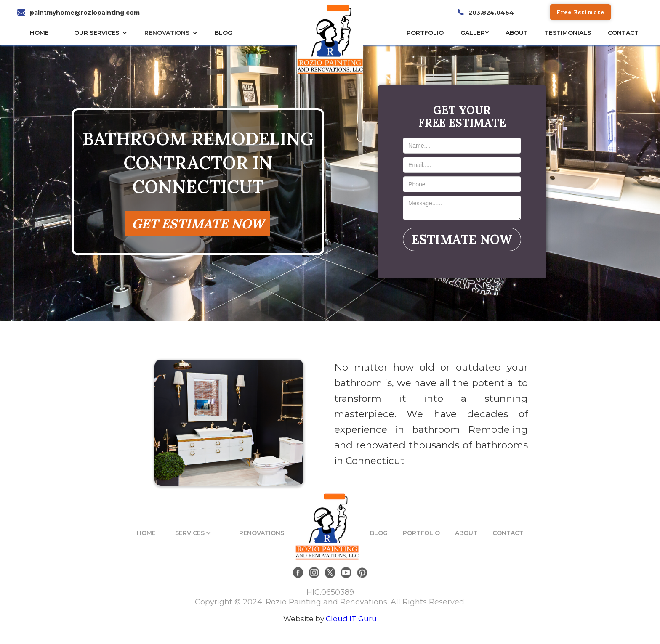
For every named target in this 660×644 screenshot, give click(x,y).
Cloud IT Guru (351, 619)
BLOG (379, 533)
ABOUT (466, 533)
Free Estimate (580, 12)
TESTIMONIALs (568, 33)
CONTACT (623, 33)
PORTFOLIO (421, 533)
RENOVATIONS (167, 33)
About (517, 33)
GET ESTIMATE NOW (198, 224)
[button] (103, 33)
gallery (475, 33)
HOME (39, 33)
